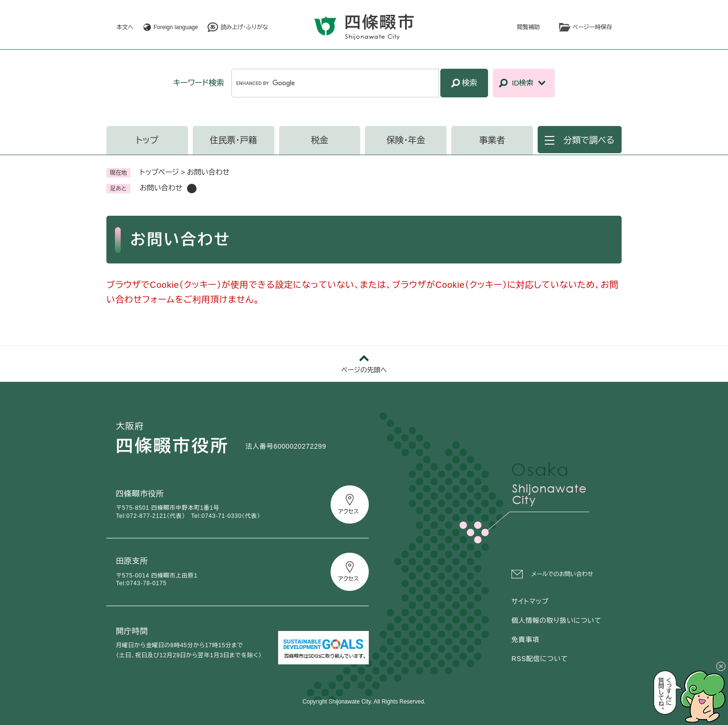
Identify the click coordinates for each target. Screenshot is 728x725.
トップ (147, 140)
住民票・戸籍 (234, 140)
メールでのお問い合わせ (562, 574)
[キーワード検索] (335, 83)
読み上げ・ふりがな (244, 27)
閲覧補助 (529, 27)
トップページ (159, 172)
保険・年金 (406, 140)
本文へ (125, 27)
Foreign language (176, 27)
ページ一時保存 (593, 27)
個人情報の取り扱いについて (556, 620)
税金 (320, 140)
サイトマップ (530, 601)
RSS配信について (540, 659)
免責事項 (525, 640)
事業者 (492, 140)
